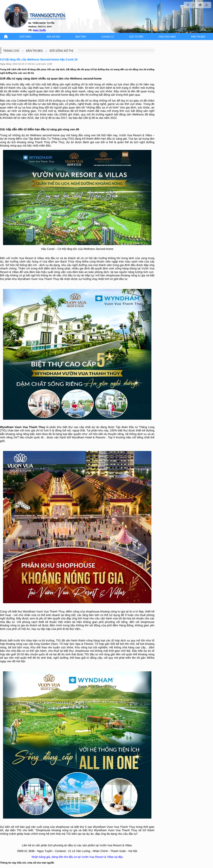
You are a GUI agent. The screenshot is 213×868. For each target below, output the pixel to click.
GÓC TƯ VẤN (136, 37)
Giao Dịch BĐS (167, 37)
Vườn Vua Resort (130, 135)
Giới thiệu (25, 37)
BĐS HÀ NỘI (53, 37)
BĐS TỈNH (81, 37)
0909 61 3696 (26, 851)
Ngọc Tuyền (39, 30)
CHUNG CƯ (108, 37)
